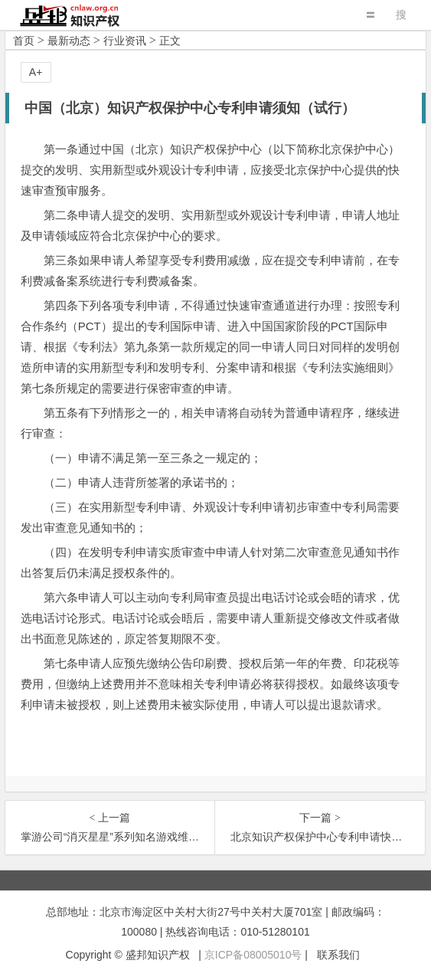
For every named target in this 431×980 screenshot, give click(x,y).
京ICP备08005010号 (253, 955)
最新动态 (69, 41)
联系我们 (338, 955)
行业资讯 (125, 41)
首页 (24, 41)
